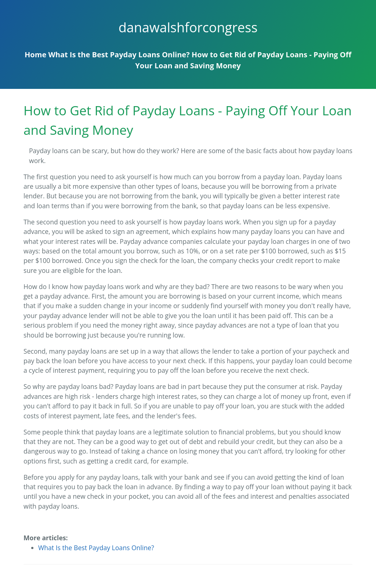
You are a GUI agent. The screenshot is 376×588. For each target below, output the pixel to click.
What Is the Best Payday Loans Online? (119, 55)
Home (35, 55)
